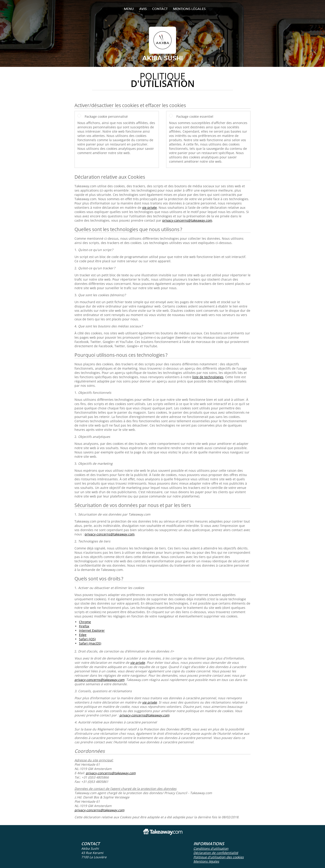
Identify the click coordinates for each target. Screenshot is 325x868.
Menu (129, 9)
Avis (143, 9)
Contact (160, 9)
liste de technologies (208, 377)
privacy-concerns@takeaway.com (187, 220)
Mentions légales (189, 9)
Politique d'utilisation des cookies (219, 857)
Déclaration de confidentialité (216, 853)
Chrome (85, 622)
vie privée (150, 208)
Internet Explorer (92, 630)
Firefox (84, 626)
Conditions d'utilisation (211, 848)
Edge (83, 635)
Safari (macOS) (90, 643)
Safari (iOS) (87, 639)
